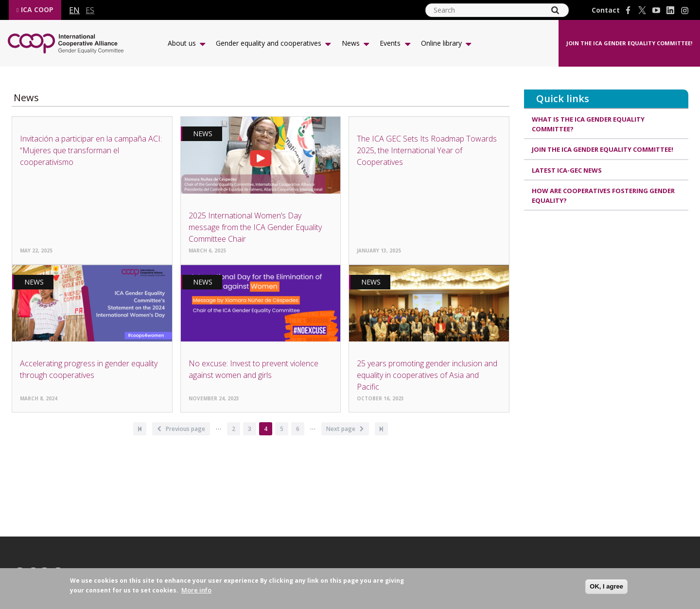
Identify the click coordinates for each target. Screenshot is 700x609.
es (90, 10)
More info (196, 590)
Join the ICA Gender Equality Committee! (629, 43)
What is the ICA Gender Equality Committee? (588, 124)
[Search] (555, 10)
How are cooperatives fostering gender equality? (603, 196)
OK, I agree (606, 586)
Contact (606, 10)
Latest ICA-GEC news (567, 170)
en (74, 10)
